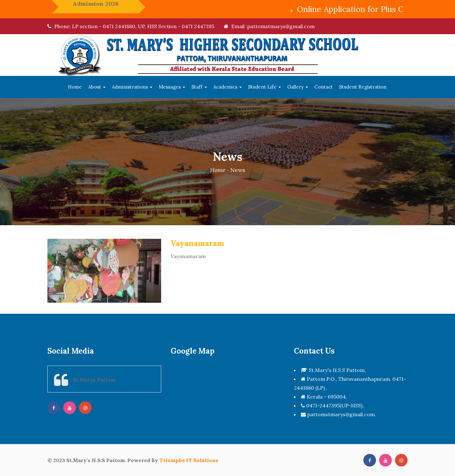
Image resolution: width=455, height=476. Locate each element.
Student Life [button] (264, 87)
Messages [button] (172, 87)
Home (75, 87)
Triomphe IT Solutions (189, 460)
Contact (324, 87)
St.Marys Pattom (94, 380)
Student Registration (363, 87)
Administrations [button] (132, 87)
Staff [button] (199, 87)
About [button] (97, 87)
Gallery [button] (298, 87)
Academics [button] (227, 87)
